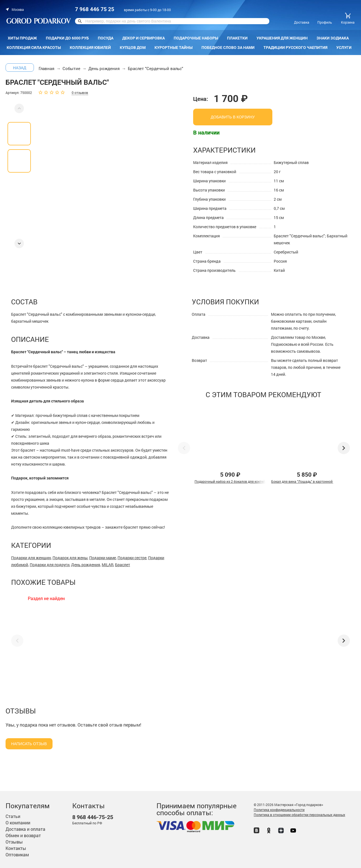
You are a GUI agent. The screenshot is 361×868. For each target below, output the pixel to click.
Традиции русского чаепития (295, 48)
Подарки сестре (132, 558)
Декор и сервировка (144, 38)
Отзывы (14, 842)
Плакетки (237, 38)
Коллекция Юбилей (90, 48)
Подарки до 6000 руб (67, 38)
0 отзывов (80, 93)
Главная (47, 68)
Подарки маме (103, 558)
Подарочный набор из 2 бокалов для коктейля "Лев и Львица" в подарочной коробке (263, 481)
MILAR (108, 565)
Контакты (16, 848)
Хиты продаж (22, 38)
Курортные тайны (174, 48)
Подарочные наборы (196, 38)
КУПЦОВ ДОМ (133, 48)
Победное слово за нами (228, 48)
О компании (18, 823)
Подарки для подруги (50, 565)
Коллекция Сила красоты (34, 48)
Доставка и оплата (25, 829)
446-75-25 (93, 817)
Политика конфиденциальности (279, 810)
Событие (71, 68)
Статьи (13, 816)
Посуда (106, 38)
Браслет (123, 565)
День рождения (104, 68)
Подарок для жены (70, 558)
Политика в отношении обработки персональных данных (299, 815)
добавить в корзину (233, 117)
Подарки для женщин (31, 558)
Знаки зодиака (333, 38)
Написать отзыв (29, 744)
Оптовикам (17, 855)
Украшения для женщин (282, 38)
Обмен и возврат (23, 835)
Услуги (344, 48)
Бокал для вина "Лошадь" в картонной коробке (309, 481)
